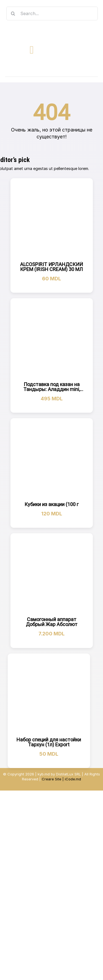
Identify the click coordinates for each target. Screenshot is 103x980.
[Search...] (52, 13)
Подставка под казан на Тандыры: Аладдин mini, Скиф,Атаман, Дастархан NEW (52, 392)
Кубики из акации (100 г (51, 504)
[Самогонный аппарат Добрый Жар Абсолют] (52, 574)
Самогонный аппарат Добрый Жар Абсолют (52, 622)
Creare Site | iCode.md (61, 779)
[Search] (13, 13)
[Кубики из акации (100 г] (52, 459)
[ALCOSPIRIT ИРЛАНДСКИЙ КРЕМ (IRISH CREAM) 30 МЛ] (52, 219)
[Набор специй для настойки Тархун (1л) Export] (49, 695)
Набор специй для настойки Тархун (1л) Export (49, 742)
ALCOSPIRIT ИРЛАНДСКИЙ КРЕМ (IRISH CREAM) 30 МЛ (51, 267)
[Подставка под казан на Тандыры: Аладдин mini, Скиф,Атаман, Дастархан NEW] (52, 340)
